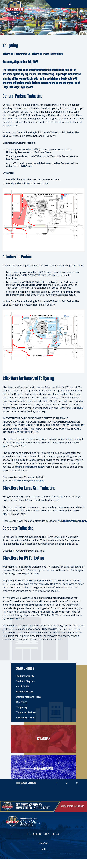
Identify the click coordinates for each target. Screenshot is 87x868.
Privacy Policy (43, 843)
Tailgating (22, 707)
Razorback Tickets (26, 718)
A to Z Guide (23, 686)
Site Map (43, 849)
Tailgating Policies (26, 712)
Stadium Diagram (25, 681)
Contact (56, 834)
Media (46, 834)
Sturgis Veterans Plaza (28, 697)
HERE (80, 408)
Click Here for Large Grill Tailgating (29, 488)
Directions (22, 702)
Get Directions (34, 834)
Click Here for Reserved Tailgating (28, 379)
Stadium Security (25, 676)
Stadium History (25, 692)
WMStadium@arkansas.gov (30, 467)
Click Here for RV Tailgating (23, 558)
